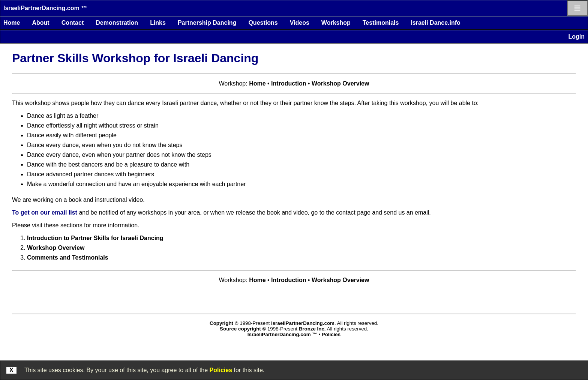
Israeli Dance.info (436, 23)
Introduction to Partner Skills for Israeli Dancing (95, 238)
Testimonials (381, 23)
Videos (300, 23)
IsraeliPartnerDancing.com (303, 323)
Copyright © (224, 323)
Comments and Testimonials (68, 258)
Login (576, 37)
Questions (263, 23)
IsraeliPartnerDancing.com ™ (45, 8)
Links (158, 23)
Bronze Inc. (312, 329)
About (40, 23)
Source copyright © (243, 329)
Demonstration (117, 23)
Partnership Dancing (207, 23)
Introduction (289, 83)
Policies (221, 370)
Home (12, 23)
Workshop (336, 23)
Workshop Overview (340, 83)
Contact (73, 23)
